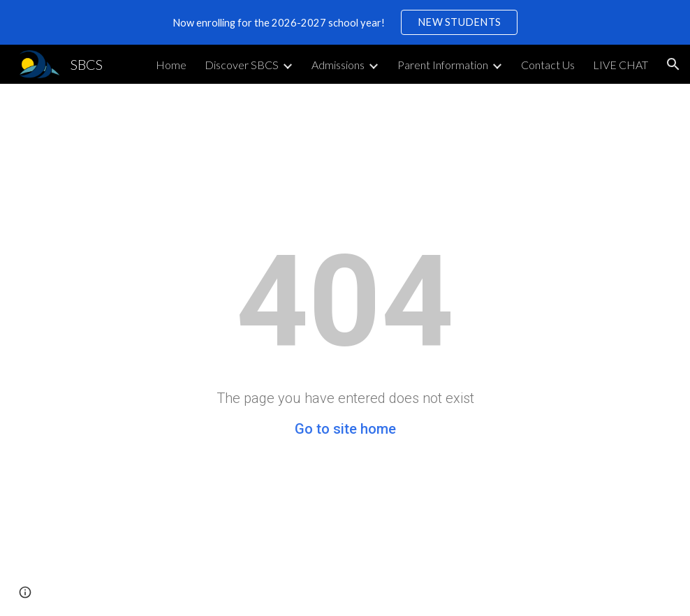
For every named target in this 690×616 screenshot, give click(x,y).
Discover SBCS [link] (242, 65)
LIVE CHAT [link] (621, 65)
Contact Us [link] (548, 65)
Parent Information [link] (443, 65)
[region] (345, 22)
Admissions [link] (338, 65)
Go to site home (345, 429)
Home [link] (171, 65)
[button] (673, 64)
